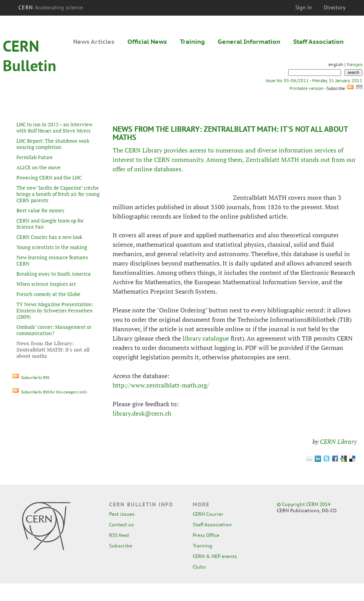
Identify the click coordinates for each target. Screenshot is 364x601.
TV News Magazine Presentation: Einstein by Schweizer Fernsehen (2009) (55, 310)
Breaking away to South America (54, 274)
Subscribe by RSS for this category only (50, 392)
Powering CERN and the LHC (49, 178)
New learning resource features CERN (52, 260)
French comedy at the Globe (48, 294)
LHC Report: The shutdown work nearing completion (53, 144)
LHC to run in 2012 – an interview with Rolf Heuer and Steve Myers (54, 127)
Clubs (199, 567)
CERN (51, 7)
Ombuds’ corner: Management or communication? (54, 330)
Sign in (304, 7)
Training (192, 41)
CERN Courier (208, 514)
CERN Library (338, 441)
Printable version (306, 88)
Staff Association (318, 41)
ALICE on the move (39, 167)
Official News (147, 41)
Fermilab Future (35, 157)
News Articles (94, 41)
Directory (335, 7)
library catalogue (206, 338)
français (355, 64)
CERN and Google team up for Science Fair (50, 224)
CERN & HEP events (215, 556)
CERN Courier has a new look (49, 237)
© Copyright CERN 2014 (304, 504)
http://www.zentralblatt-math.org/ (161, 385)
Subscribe (121, 546)
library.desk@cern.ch (142, 413)
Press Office (206, 535)
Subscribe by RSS (31, 378)
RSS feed (119, 535)
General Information (249, 41)
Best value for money (40, 210)
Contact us (121, 525)
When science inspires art (46, 284)
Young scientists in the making (52, 247)
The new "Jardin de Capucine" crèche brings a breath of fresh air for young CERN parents (58, 194)
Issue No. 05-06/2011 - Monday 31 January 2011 (314, 80)
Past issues (122, 514)
